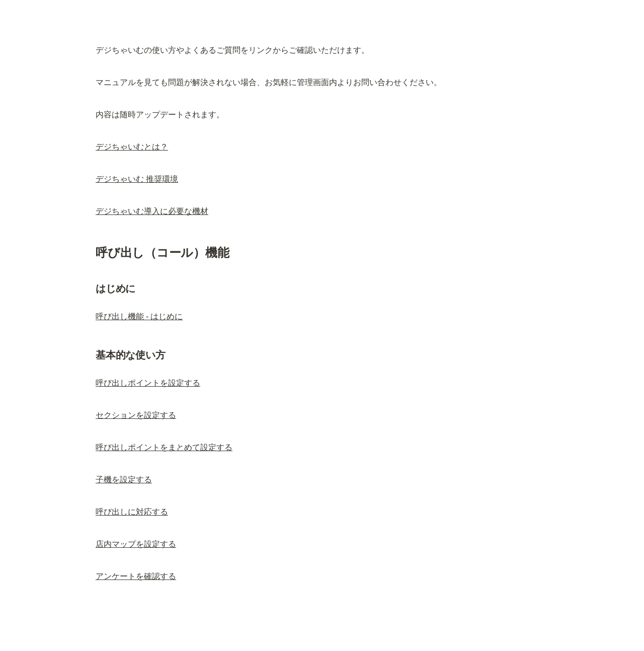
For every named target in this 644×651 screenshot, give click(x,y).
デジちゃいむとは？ (132, 147)
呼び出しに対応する (132, 512)
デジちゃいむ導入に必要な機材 (152, 211)
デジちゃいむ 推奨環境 (137, 179)
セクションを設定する (136, 415)
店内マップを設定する (136, 544)
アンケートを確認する (136, 576)
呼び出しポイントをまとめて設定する (164, 447)
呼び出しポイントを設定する (148, 383)
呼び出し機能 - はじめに (139, 316)
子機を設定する (124, 480)
